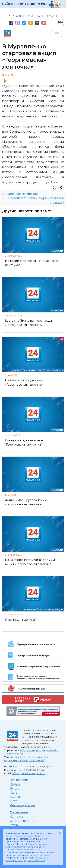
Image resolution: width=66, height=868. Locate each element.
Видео (15, 784)
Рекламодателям (23, 805)
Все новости (19, 780)
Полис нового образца (21, 194)
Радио (15, 788)
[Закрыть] (60, 833)
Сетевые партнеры (24, 821)
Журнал (16, 797)
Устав (14, 825)
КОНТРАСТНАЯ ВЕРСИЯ (33, 16)
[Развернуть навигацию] (57, 34)
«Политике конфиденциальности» (26, 861)
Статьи (15, 793)
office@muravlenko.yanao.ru (29, 773)
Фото (14, 801)
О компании (19, 812)
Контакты (17, 817)
